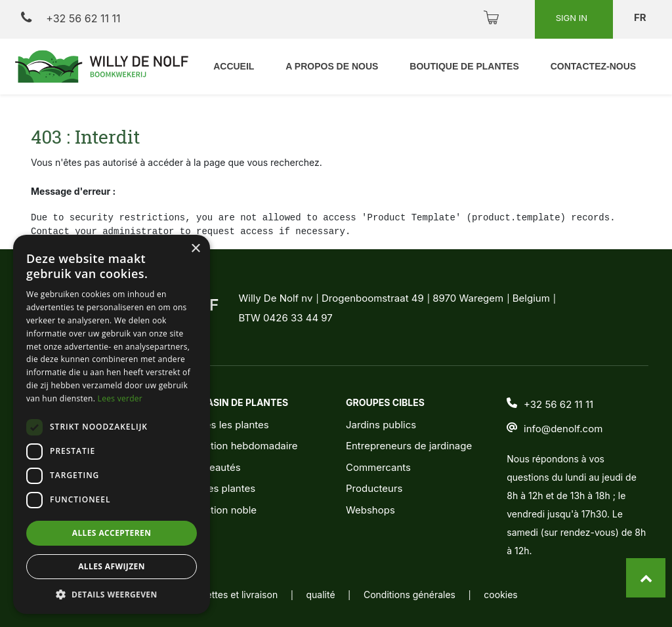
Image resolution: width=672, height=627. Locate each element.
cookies (500, 595)
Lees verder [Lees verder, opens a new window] (120, 398)
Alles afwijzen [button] (112, 566)
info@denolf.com (563, 429)
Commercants (378, 467)
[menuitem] (332, 67)
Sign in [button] (573, 18)
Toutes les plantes (227, 425)
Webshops (370, 510)
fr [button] (641, 17)
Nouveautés (213, 467)
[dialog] (112, 424)
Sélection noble (221, 510)
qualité (321, 595)
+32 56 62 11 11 (71, 18)
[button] (112, 594)
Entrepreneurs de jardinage (409, 446)
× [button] (195, 249)
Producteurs (374, 488)
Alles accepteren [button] (112, 533)
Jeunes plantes (220, 488)
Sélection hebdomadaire (241, 446)
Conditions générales (409, 595)
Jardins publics (381, 425)
